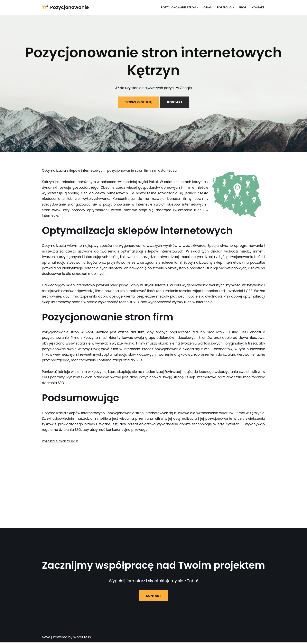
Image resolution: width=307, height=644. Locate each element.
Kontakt (258, 8)
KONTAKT (175, 102)
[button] (197, 8)
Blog (243, 8)
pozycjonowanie (121, 170)
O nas (207, 8)
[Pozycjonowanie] (65, 8)
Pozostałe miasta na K (60, 443)
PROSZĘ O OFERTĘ (138, 102)
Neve (46, 639)
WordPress (82, 639)
